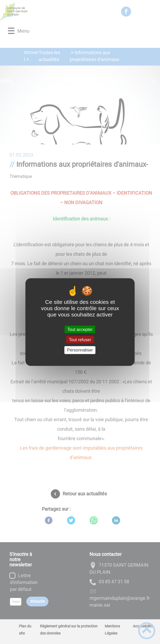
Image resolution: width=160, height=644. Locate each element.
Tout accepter (80, 329)
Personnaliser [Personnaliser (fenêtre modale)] (80, 350)
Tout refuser (80, 340)
